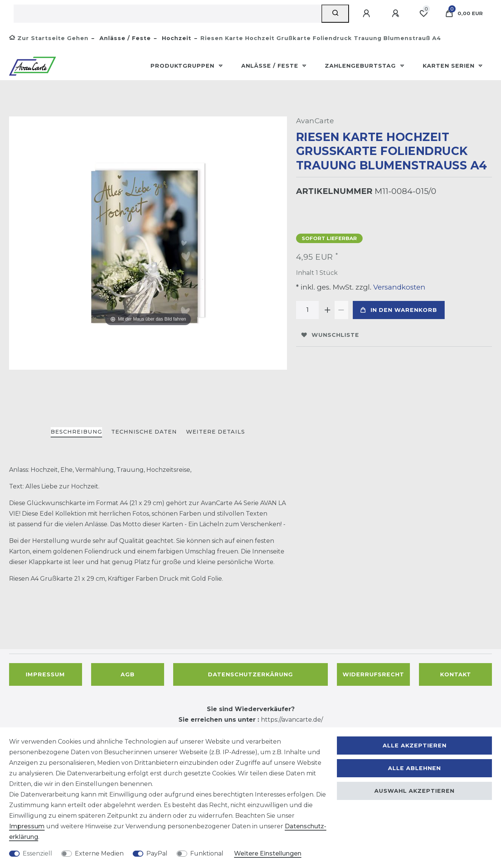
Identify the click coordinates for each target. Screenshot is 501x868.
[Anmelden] (368, 14)
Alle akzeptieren (415, 746)
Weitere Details (216, 432)
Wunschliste (330, 335)
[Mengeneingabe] (307, 310)
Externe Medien (99, 853)
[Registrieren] (397, 14)
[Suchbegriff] (168, 14)
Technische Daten (144, 432)
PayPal (157, 853)
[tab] (76, 432)
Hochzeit (176, 38)
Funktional (207, 853)
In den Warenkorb (399, 310)
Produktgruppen (183, 66)
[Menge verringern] (341, 310)
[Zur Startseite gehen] (49, 38)
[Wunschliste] (423, 14)
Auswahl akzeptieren (414, 791)
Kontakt (456, 674)
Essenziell (37, 853)
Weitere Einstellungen (268, 853)
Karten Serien (450, 66)
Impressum (45, 674)
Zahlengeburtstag (361, 66)
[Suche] (335, 14)
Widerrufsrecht (373, 674)
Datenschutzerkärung (250, 674)
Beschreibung (76, 432)
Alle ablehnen (414, 768)
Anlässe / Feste (124, 38)
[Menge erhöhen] (328, 310)
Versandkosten (398, 287)
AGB (128, 674)
